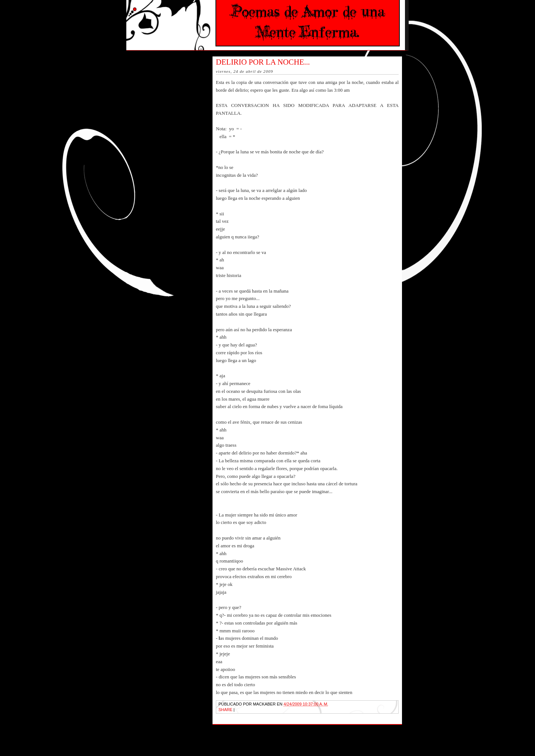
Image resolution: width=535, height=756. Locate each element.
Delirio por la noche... (263, 62)
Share (226, 710)
